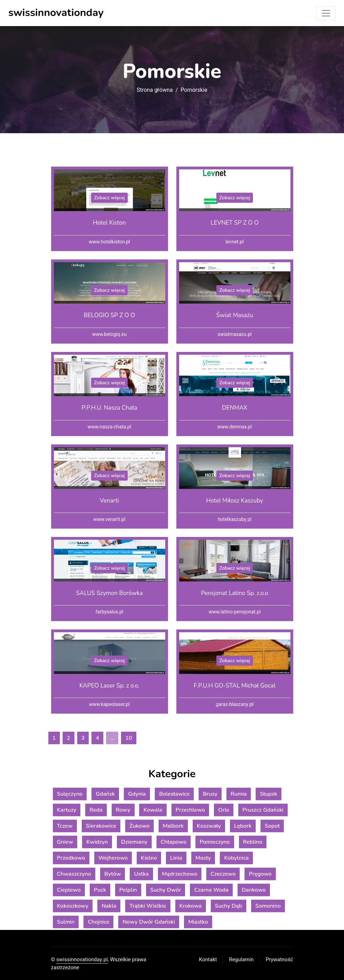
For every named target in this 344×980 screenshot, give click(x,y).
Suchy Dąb (229, 906)
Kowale (153, 810)
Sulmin (66, 922)
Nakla (109, 906)
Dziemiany (134, 842)
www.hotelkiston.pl (109, 242)
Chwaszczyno (74, 874)
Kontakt (208, 959)
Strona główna (155, 90)
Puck (100, 890)
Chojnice (98, 922)
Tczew (65, 826)
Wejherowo (113, 858)
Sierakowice (101, 826)
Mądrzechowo (180, 874)
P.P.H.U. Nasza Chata (109, 408)
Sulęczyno (70, 794)
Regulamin (241, 959)
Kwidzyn (97, 842)
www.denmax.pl (235, 427)
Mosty (203, 858)
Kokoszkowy (73, 906)
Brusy (210, 794)
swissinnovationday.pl (82, 959)
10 (129, 738)
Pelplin (128, 890)
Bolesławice (174, 794)
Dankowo (254, 890)
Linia (176, 858)
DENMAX (235, 408)
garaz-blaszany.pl (234, 704)
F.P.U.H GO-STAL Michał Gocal (235, 686)
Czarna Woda (211, 890)
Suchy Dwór (166, 890)
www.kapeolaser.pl (109, 704)
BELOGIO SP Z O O (110, 315)
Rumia (239, 794)
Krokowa (191, 906)
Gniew (65, 842)
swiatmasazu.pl (235, 334)
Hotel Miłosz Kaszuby (235, 501)
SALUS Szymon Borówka (110, 593)
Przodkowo (71, 858)
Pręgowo (260, 874)
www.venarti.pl (109, 519)
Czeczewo (223, 874)
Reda (96, 810)
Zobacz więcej (109, 198)
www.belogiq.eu (109, 334)
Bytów (113, 874)
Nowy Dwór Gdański (149, 922)
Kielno (149, 858)
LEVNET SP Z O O (234, 223)
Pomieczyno (215, 842)
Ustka (141, 874)
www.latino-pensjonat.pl (235, 612)
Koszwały (209, 826)
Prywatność (279, 959)
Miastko (198, 922)
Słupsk (268, 794)
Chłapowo (174, 842)
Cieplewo (69, 890)
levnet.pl (234, 242)
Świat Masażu (234, 315)
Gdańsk (105, 794)
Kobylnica (236, 858)
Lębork (243, 826)
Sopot (272, 826)
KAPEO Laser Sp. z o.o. (109, 686)
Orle (224, 810)
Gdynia (137, 794)
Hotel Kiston (109, 223)
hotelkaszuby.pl (235, 519)
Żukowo (139, 826)
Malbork (173, 826)
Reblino (253, 842)
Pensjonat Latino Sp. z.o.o (235, 593)
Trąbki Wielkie (148, 906)
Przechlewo (190, 810)
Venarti (109, 501)
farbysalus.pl (110, 612)
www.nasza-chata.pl (109, 427)
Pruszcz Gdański (263, 810)
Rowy (123, 810)
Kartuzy (67, 810)
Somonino (268, 906)
